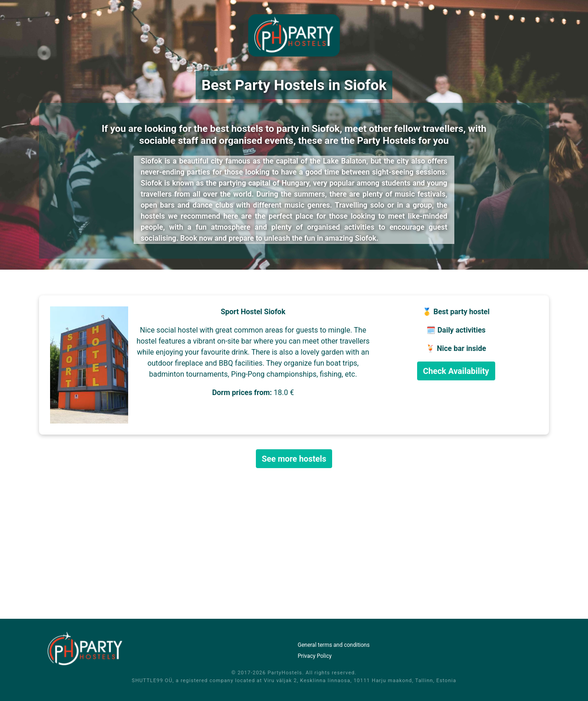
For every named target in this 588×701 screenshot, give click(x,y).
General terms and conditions (334, 645)
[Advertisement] (294, 543)
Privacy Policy (315, 656)
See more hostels (294, 459)
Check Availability (456, 371)
